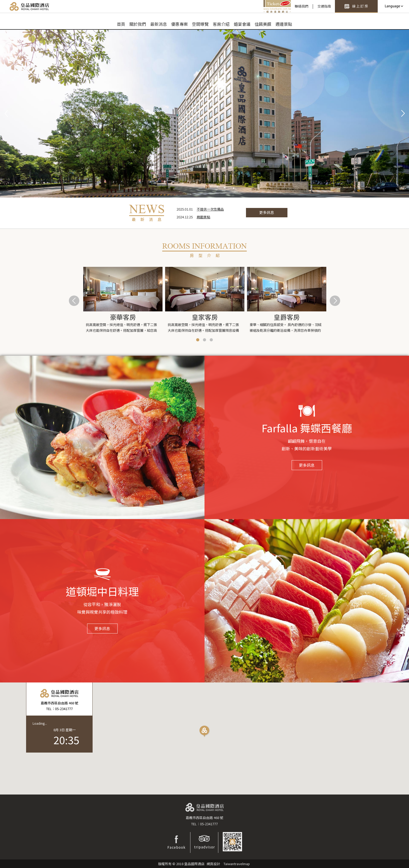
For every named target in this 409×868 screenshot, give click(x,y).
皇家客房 (205, 317)
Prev (7, 114)
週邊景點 (284, 24)
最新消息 (159, 24)
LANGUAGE (393, 6)
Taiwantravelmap (237, 864)
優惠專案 (179, 24)
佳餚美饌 (263, 24)
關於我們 (138, 24)
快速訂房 (356, 6)
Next (402, 114)
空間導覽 (200, 24)
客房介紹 (221, 24)
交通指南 (324, 6)
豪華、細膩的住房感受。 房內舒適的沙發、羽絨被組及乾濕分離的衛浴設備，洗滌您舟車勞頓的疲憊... (286, 328)
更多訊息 (267, 212)
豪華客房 (123, 317)
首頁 (121, 24)
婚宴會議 (242, 24)
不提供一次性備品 (210, 209)
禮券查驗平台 (277, 6)
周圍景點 (203, 217)
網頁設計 (213, 864)
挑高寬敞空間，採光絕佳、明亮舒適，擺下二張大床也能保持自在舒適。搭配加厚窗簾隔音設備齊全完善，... (203, 328)
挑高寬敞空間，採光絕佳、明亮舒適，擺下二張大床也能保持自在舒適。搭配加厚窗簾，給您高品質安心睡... (121, 328)
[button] (205, 732)
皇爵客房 (287, 317)
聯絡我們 (302, 6)
